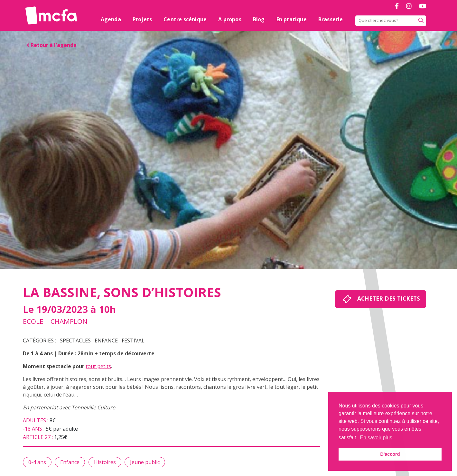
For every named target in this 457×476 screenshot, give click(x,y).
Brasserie (331, 19)
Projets (142, 19)
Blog (259, 19)
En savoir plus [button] (376, 438)
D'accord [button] (390, 454)
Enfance (106, 341)
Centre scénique (185, 19)
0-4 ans (37, 462)
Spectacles (75, 341)
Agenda (111, 19)
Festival (133, 341)
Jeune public (145, 462)
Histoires (105, 462)
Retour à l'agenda (52, 45)
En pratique (292, 19)
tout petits (98, 366)
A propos (230, 19)
